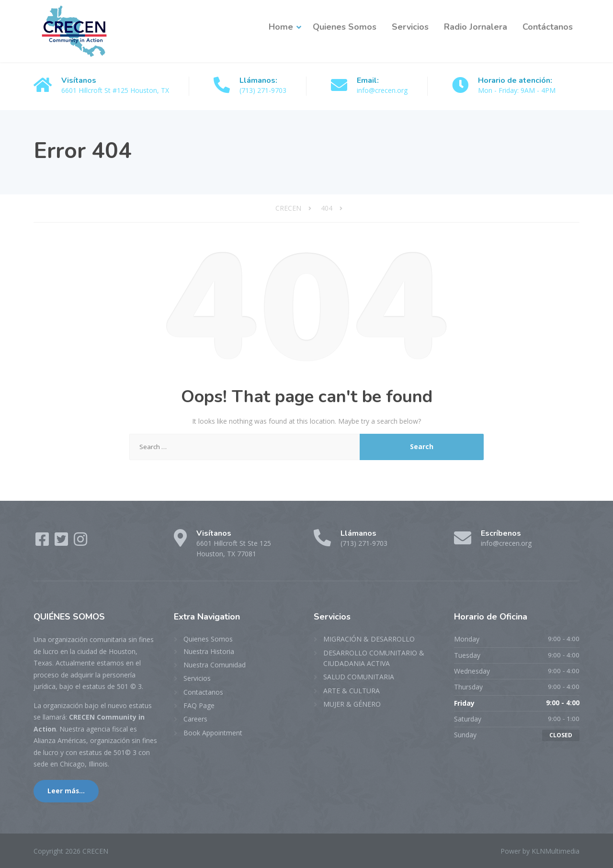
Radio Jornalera (476, 27)
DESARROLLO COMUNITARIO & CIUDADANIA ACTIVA (374, 658)
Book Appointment (213, 733)
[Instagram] (80, 542)
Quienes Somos (345, 27)
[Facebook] (43, 542)
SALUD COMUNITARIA (359, 677)
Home (281, 27)
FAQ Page (199, 705)
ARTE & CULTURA (352, 691)
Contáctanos (548, 27)
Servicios (410, 27)
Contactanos (203, 692)
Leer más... (66, 791)
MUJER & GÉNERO (352, 704)
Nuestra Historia (209, 651)
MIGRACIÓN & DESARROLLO (369, 639)
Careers (195, 719)
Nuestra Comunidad (215, 665)
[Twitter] (62, 542)
